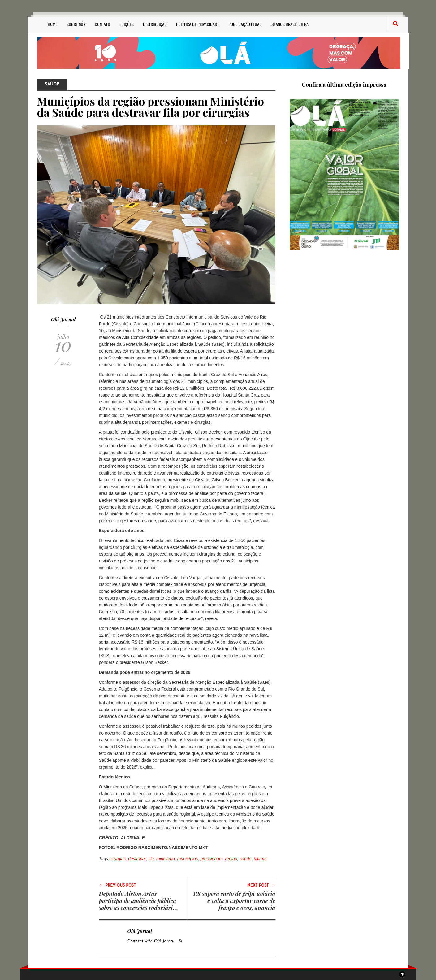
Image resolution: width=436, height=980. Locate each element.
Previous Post (118, 885)
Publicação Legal (245, 24)
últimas (261, 859)
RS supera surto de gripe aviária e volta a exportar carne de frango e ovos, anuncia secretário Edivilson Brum (234, 904)
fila (151, 859)
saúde (245, 859)
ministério (166, 859)
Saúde (52, 84)
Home (52, 24)
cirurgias (117, 859)
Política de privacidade (198, 24)
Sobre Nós (76, 24)
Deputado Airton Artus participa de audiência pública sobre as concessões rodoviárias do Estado (139, 904)
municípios (188, 859)
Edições (127, 24)
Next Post (261, 885)
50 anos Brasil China (289, 24)
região (231, 859)
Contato (102, 24)
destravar (137, 859)
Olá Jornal (63, 319)
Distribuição (155, 24)
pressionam (211, 859)
